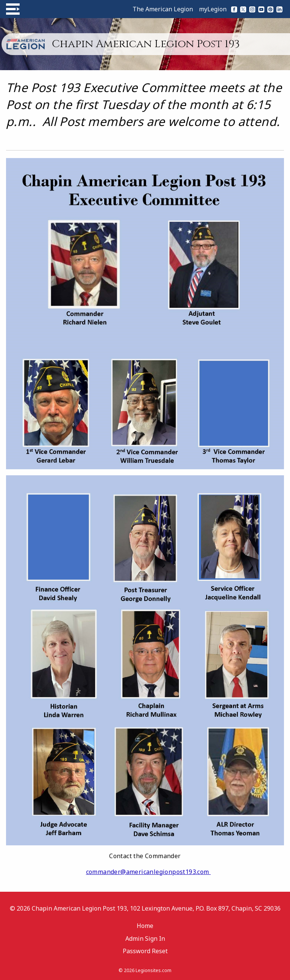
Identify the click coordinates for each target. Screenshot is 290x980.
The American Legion (163, 9)
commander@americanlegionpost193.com (148, 872)
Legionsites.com (153, 970)
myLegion (213, 9)
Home (145, 926)
